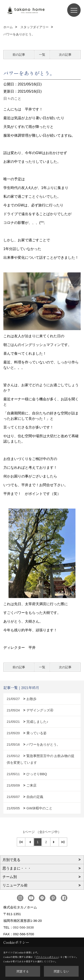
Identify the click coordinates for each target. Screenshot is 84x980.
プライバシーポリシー (47, 957)
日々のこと (12, 99)
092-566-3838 (23, 927)
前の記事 (19, 55)
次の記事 (65, 55)
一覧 (42, 55)
